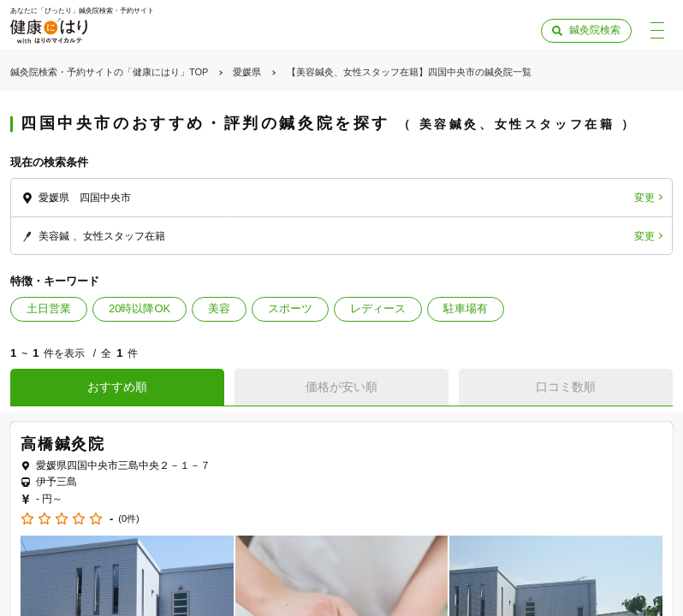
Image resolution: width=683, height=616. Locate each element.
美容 (219, 308)
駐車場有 (466, 308)
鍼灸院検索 (595, 30)
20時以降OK (140, 308)
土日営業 (49, 308)
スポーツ (290, 308)
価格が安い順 (341, 387)
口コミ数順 (566, 387)
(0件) (128, 519)
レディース (378, 308)
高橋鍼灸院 (63, 444)
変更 (644, 198)
